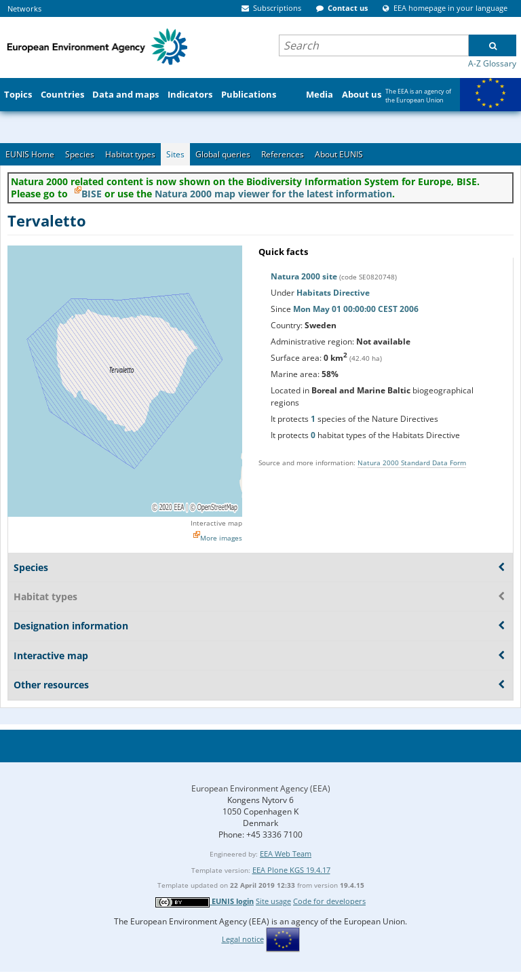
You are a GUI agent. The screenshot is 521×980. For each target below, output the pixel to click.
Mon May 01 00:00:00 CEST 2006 (356, 309)
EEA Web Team (286, 854)
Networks (24, 8)
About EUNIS (339, 154)
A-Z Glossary (492, 63)
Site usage (273, 901)
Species (80, 154)
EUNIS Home (30, 154)
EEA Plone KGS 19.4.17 (291, 870)
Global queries (223, 154)
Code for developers (329, 901)
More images (221, 538)
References (283, 154)
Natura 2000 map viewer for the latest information (273, 194)
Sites (175, 154)
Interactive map (216, 523)
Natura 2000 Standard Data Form (412, 463)
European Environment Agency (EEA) (261, 788)
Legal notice (243, 939)
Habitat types (130, 154)
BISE (92, 194)
